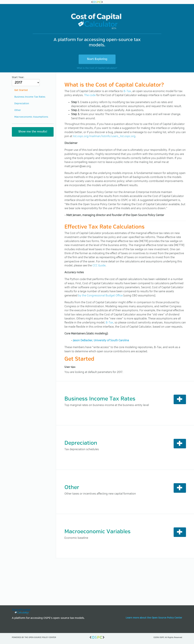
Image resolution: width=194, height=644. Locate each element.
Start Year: (26, 81)
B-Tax (127, 91)
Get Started (21, 90)
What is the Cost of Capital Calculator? (97, 68)
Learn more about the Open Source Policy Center (154, 618)
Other (18, 110)
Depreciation (22, 104)
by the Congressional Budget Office (100, 296)
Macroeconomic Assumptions (31, 117)
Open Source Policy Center (42, 638)
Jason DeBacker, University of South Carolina (101, 341)
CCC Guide (99, 266)
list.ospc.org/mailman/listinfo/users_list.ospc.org (104, 136)
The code (90, 95)
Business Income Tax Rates (30, 97)
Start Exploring (97, 59)
